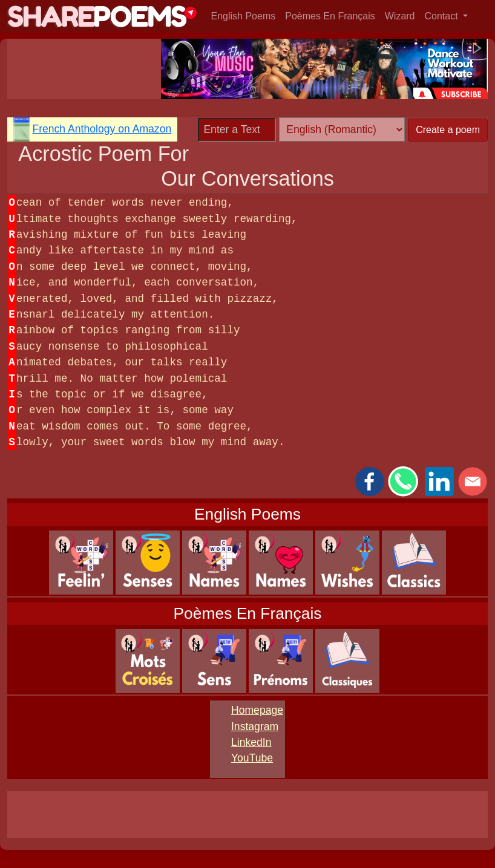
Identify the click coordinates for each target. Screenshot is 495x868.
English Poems (244, 16)
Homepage (257, 710)
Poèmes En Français (330, 16)
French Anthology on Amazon (102, 129)
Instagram (255, 726)
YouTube (252, 758)
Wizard (400, 16)
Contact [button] (443, 16)
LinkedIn (251, 742)
